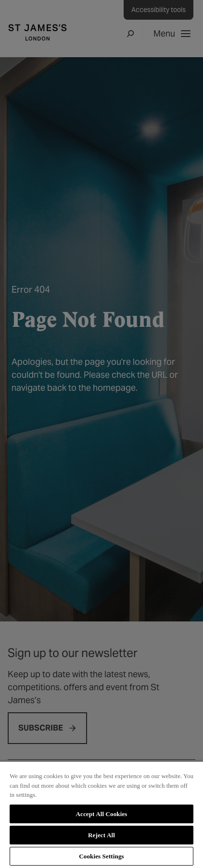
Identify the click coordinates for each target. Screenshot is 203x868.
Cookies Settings (101, 856)
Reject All (101, 835)
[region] (101, 814)
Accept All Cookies (101, 814)
